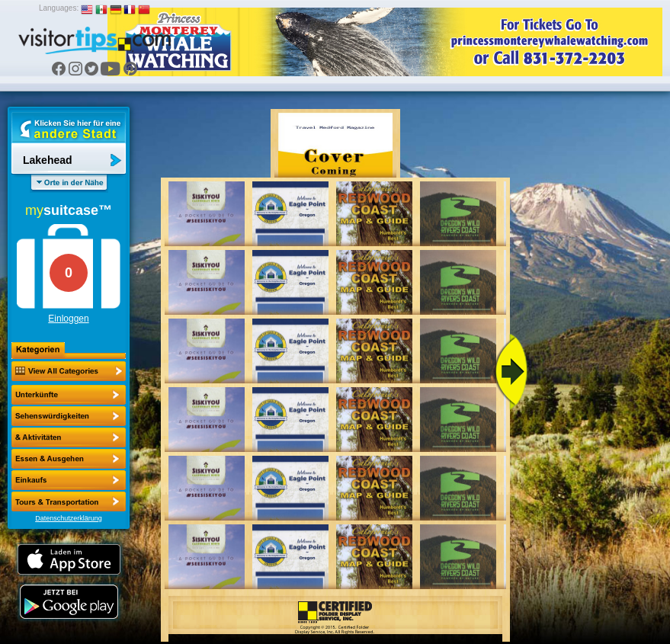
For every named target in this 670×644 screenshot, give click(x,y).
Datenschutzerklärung (69, 518)
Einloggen (68, 319)
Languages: (59, 8)
